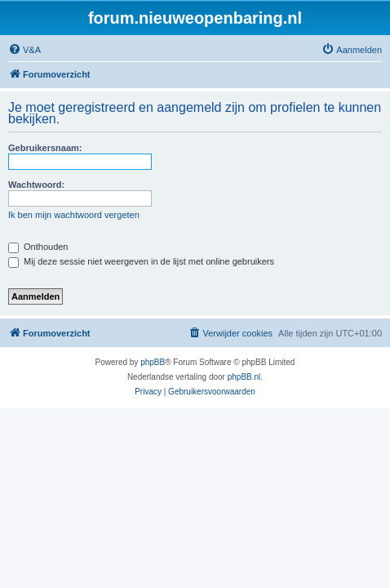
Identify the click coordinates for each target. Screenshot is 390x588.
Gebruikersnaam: (45, 148)
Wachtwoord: (36, 185)
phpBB (153, 362)
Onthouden (38, 247)
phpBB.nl (244, 377)
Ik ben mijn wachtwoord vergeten (74, 215)
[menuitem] (24, 50)
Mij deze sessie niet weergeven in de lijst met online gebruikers (141, 261)
